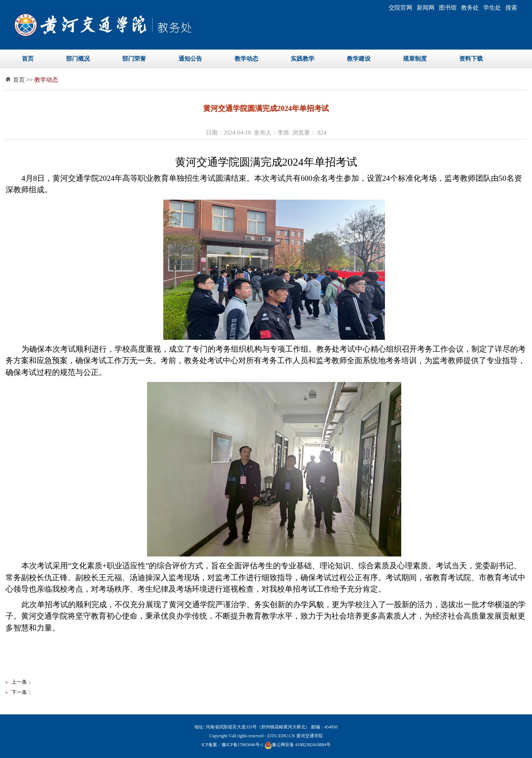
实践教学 (303, 59)
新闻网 (426, 8)
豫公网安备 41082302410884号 (298, 745)
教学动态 (246, 59)
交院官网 (400, 8)
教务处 (470, 8)
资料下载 (471, 59)
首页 (28, 59)
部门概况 (78, 59)
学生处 (492, 8)
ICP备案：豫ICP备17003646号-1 (232, 745)
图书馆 (448, 8)
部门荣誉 (134, 59)
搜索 (511, 8)
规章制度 (415, 59)
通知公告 (190, 59)
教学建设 (359, 59)
